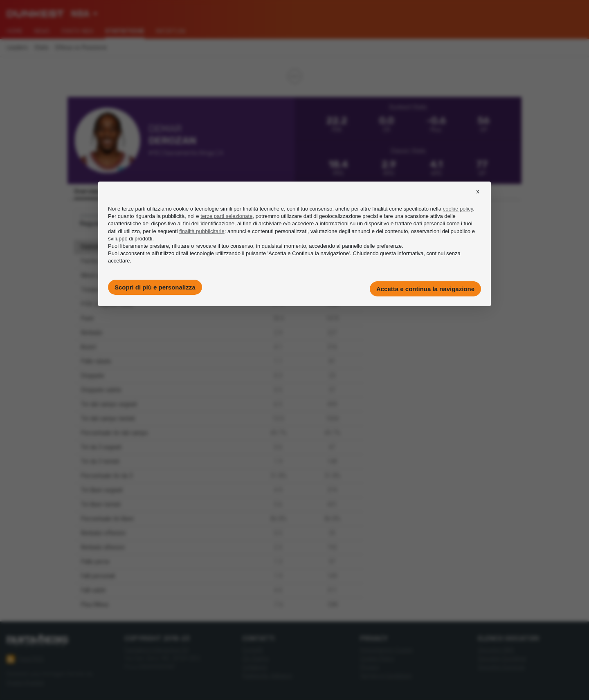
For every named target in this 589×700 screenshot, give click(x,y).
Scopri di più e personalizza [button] (155, 287)
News (42, 31)
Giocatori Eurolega (502, 658)
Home (15, 31)
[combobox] (84, 14)
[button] (478, 199)
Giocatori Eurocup (501, 667)
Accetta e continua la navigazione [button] (425, 289)
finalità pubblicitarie (202, 231)
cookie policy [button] (458, 209)
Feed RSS (25, 659)
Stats (42, 48)
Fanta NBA (78, 31)
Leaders (17, 48)
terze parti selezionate (226, 216)
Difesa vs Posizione (81, 48)
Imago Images (25, 683)
